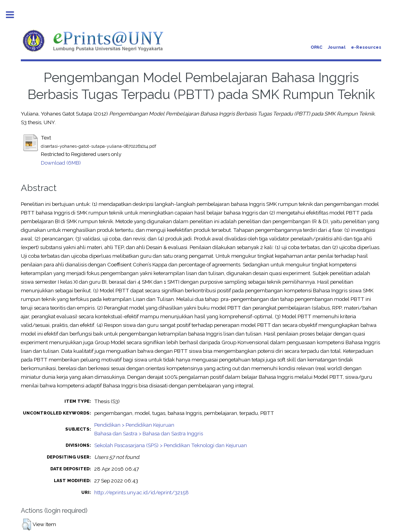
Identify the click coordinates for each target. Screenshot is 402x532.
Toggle (14, 15)
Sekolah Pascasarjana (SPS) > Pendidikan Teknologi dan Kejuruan (171, 445)
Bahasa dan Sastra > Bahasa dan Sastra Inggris (149, 433)
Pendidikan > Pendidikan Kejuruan (134, 425)
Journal (337, 47)
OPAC (316, 47)
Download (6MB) (61, 163)
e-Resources (366, 47)
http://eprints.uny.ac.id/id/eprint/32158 (142, 492)
